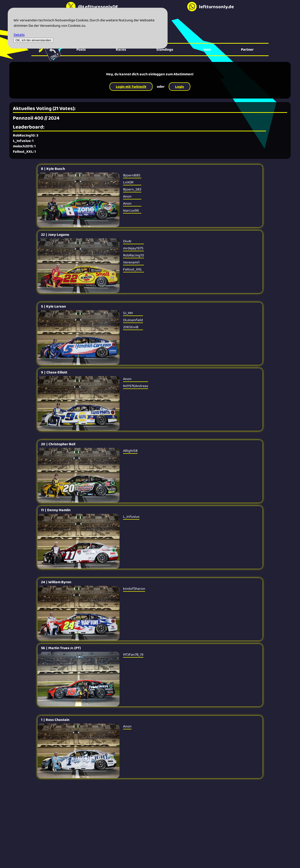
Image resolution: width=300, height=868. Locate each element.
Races (121, 49)
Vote (207, 49)
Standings (165, 49)
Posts (81, 49)
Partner (247, 49)
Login (180, 87)
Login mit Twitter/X (131, 87)
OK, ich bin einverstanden (33, 40)
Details (19, 35)
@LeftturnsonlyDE (92, 7)
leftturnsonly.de (211, 7)
